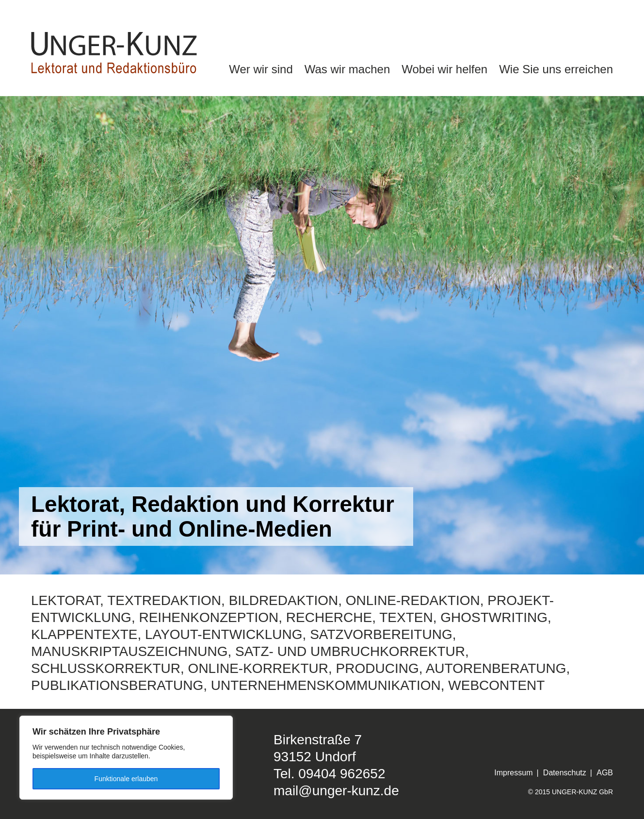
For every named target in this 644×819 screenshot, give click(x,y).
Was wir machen (347, 69)
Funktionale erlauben (126, 779)
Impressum (513, 773)
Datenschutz (565, 773)
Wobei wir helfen (444, 69)
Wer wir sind (261, 69)
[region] (126, 758)
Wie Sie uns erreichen (556, 69)
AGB (605, 773)
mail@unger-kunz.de (336, 791)
